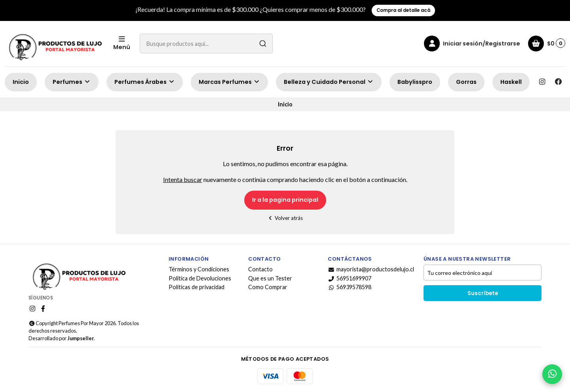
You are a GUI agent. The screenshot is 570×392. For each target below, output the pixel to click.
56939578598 (350, 287)
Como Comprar (268, 287)
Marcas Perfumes (229, 82)
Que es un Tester (270, 278)
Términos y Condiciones (199, 269)
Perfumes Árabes (145, 82)
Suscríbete (483, 293)
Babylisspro (415, 82)
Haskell (511, 82)
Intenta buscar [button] (183, 179)
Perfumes (72, 82)
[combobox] (206, 44)
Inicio (21, 82)
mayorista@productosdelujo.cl (371, 269)
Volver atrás (285, 218)
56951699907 (350, 278)
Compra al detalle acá (403, 10)
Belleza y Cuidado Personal (329, 82)
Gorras (466, 82)
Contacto (260, 269)
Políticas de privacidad (197, 287)
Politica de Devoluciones (200, 278)
